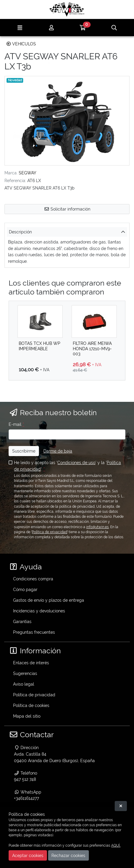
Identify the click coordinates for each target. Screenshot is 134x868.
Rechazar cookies (68, 855)
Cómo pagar (25, 589)
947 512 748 (25, 779)
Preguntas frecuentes (34, 632)
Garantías (22, 621)
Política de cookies (31, 705)
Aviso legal (24, 684)
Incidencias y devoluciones (39, 611)
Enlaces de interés (31, 663)
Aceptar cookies (28, 855)
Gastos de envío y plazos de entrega (49, 600)
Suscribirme (24, 451)
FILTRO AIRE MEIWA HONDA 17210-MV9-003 (92, 348)
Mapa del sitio (27, 716)
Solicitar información (67, 209)
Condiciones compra (33, 579)
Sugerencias (25, 673)
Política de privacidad (49, 532)
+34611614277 (26, 798)
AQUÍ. (116, 845)
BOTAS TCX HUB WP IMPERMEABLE (40, 346)
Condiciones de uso (76, 462)
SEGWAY (27, 173)
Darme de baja (58, 451)
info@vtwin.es (97, 527)
